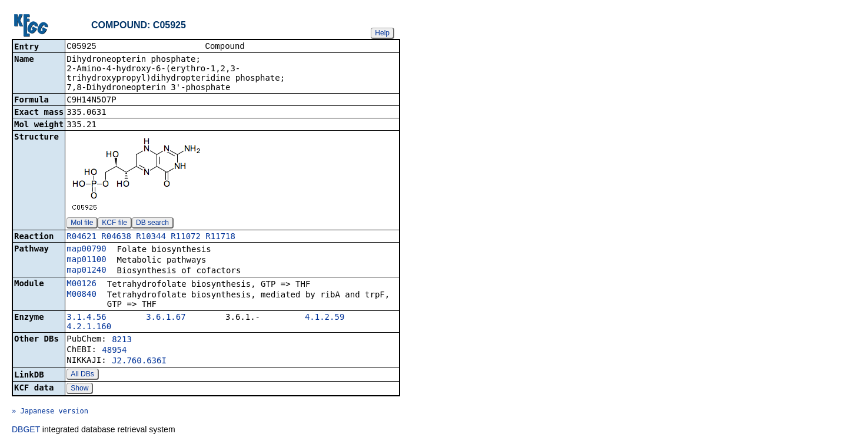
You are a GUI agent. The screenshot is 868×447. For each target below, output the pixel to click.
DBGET (26, 431)
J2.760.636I (139, 362)
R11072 (186, 237)
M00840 (82, 295)
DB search (152, 224)
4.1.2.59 (325, 318)
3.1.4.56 (86, 318)
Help (382, 33)
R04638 (116, 237)
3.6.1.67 (166, 318)
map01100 (86, 260)
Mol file (82, 224)
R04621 (82, 237)
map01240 (86, 271)
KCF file (114, 224)
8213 (122, 340)
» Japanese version (50, 412)
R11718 (220, 237)
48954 (114, 351)
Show (79, 389)
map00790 (86, 250)
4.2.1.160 (89, 327)
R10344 (151, 237)
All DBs (82, 375)
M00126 (82, 284)
